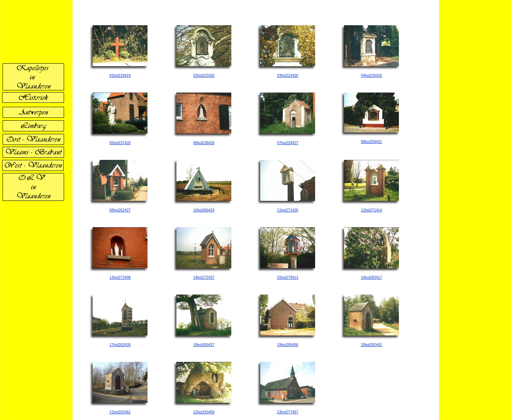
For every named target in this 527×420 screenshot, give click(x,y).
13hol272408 (120, 277)
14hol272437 (204, 277)
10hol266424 (204, 210)
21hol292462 (120, 412)
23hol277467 (288, 412)
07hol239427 (288, 143)
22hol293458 (204, 412)
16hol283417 (371, 277)
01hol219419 (120, 76)
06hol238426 (204, 143)
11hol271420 (288, 210)
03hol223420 (288, 76)
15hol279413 (288, 277)
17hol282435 (120, 345)
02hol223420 (204, 76)
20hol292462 (371, 345)
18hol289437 (204, 345)
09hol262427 (120, 210)
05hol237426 (120, 143)
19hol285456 (288, 345)
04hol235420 (371, 76)
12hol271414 (371, 210)
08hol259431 (371, 142)
